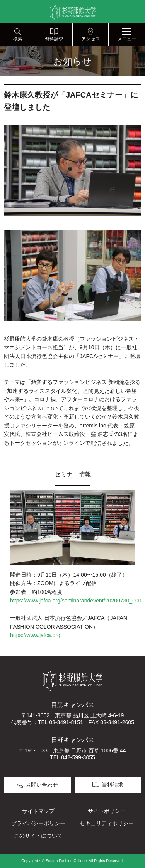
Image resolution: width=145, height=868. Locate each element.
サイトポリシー (107, 811)
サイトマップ (38, 811)
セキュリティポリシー (107, 823)
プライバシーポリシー (38, 823)
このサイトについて (38, 836)
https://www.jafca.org (35, 635)
